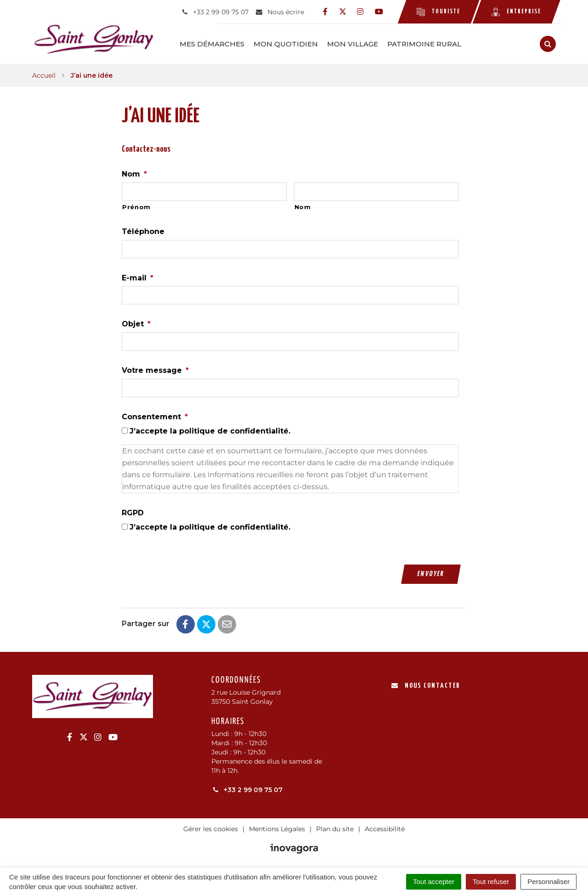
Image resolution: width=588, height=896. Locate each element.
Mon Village (362, 43)
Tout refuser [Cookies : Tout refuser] (491, 882)
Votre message (155, 369)
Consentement (155, 416)
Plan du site (335, 828)
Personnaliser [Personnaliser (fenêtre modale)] (548, 882)
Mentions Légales (277, 828)
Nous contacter (426, 684)
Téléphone (143, 231)
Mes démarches (222, 43)
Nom (134, 173)
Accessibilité (385, 828)
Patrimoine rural (434, 43)
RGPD (133, 512)
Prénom (136, 206)
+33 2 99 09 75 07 (247, 788)
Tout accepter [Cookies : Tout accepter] (434, 882)
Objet (136, 323)
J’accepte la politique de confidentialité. (210, 430)
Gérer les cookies (211, 828)
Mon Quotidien (295, 43)
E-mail (138, 277)
